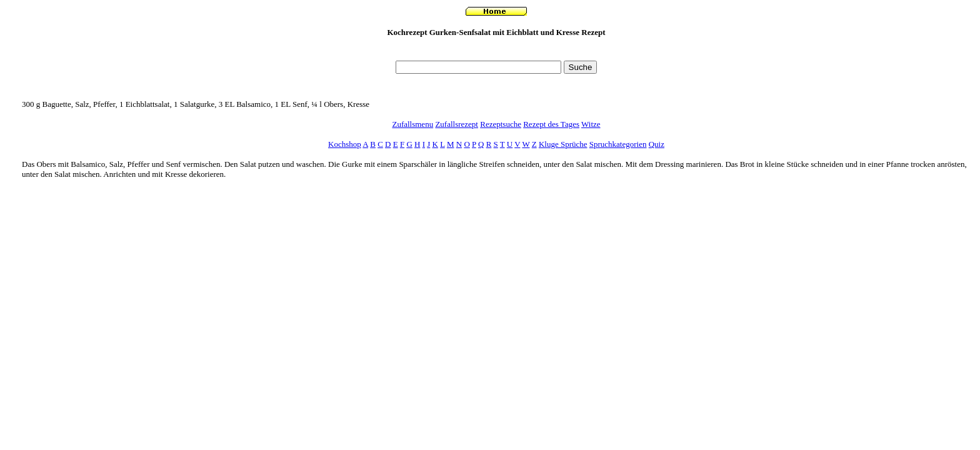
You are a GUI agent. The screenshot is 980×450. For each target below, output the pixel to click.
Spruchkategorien (618, 144)
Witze (591, 124)
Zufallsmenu (412, 124)
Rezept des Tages (551, 124)
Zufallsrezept (457, 124)
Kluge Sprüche (563, 144)
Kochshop (345, 144)
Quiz (657, 144)
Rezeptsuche (501, 124)
